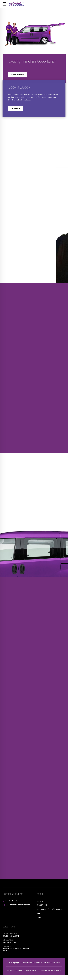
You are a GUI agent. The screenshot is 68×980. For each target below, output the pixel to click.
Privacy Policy (44, 973)
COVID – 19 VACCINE (11, 938)
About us (40, 904)
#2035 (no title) (43, 908)
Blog (38, 916)
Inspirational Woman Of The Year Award (16, 952)
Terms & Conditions (27, 973)
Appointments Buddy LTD (33, 965)
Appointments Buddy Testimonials (51, 912)
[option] (34, 28)
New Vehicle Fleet (10, 945)
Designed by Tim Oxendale (34, 975)
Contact (40, 920)
